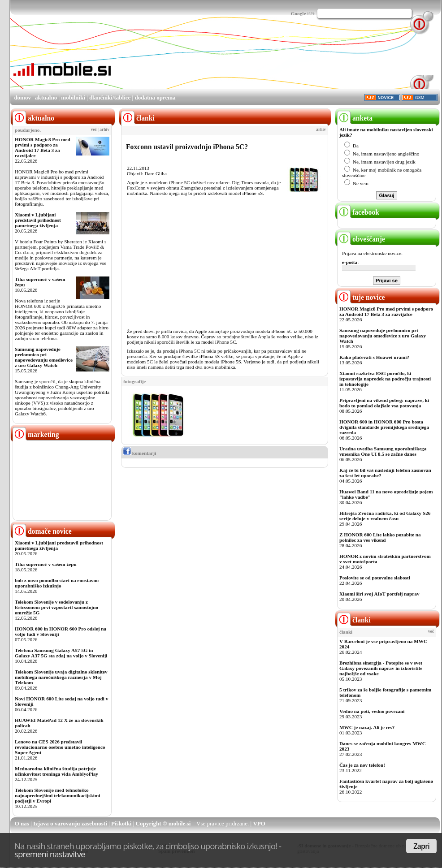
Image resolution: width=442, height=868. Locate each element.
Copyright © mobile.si (163, 823)
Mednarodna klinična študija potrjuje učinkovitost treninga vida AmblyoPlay (56, 771)
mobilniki (73, 97)
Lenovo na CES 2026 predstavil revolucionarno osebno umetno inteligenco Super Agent (60, 747)
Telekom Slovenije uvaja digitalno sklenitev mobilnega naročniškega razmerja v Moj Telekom (61, 677)
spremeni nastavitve (50, 854)
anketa (355, 118)
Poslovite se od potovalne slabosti (375, 578)
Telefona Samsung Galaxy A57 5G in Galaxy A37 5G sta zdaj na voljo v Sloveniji (61, 653)
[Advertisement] (145, 60)
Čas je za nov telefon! (362, 765)
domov (22, 97)
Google (299, 13)
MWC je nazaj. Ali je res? (367, 727)
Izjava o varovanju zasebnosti (70, 823)
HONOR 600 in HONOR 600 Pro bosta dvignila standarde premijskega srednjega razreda (384, 427)
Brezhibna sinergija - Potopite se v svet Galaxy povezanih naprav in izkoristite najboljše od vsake (381, 668)
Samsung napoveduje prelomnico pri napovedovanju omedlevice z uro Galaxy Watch (44, 357)
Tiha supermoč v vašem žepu (46, 564)
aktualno (46, 97)
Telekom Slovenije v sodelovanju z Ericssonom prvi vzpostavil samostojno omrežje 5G (56, 607)
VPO (259, 823)
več (94, 130)
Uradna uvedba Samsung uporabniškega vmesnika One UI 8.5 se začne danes (383, 451)
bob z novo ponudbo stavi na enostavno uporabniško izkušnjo (57, 583)
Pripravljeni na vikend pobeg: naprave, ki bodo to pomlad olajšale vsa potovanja (384, 403)
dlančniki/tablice (110, 97)
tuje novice (361, 297)
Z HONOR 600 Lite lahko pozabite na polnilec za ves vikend (380, 537)
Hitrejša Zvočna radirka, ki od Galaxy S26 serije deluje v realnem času (385, 516)
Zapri (421, 846)
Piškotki (121, 823)
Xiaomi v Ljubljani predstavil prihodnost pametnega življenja (38, 220)
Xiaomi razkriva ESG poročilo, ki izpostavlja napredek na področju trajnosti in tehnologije (385, 379)
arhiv (104, 130)
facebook (358, 212)
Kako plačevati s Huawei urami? (374, 357)
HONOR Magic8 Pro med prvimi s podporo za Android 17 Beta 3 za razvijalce (43, 147)
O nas (22, 823)
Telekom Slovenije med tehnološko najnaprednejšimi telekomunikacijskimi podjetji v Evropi (57, 795)
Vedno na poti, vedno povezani (372, 711)
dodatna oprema (155, 97)
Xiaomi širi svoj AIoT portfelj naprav (379, 594)
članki (354, 620)
